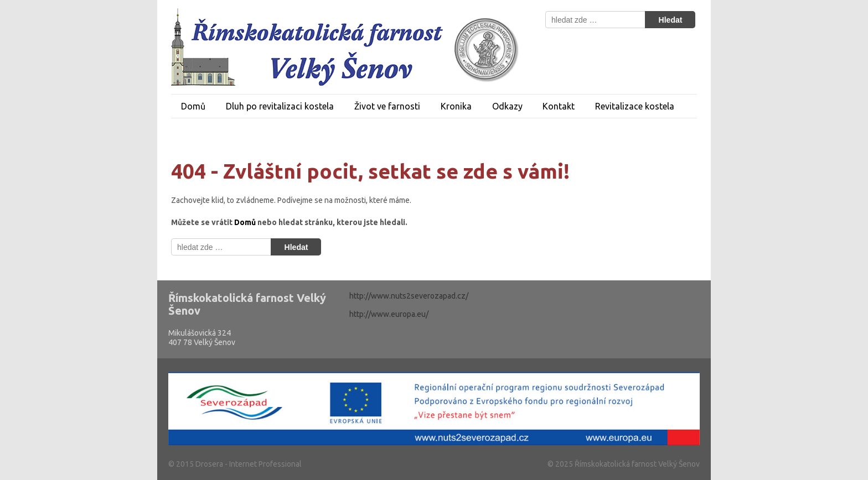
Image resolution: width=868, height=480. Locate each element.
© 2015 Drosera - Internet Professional (235, 464)
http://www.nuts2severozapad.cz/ (409, 296)
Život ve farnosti (387, 106)
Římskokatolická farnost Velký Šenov (636, 464)
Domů (193, 106)
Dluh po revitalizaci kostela (280, 106)
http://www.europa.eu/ (389, 314)
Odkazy (507, 106)
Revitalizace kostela (635, 106)
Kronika (456, 106)
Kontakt (559, 106)
